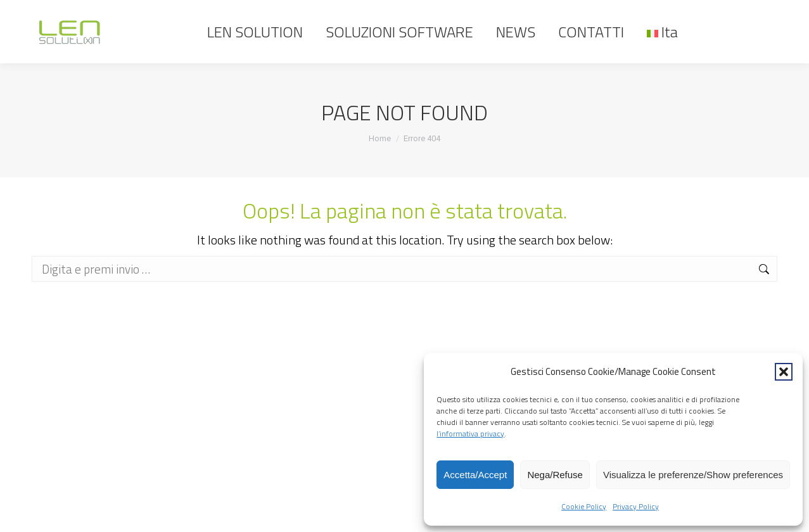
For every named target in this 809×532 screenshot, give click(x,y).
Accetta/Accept (475, 475)
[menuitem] (662, 32)
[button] (784, 372)
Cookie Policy (584, 506)
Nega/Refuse (555, 475)
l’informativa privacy (470, 434)
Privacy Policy (636, 506)
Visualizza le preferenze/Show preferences (693, 475)
